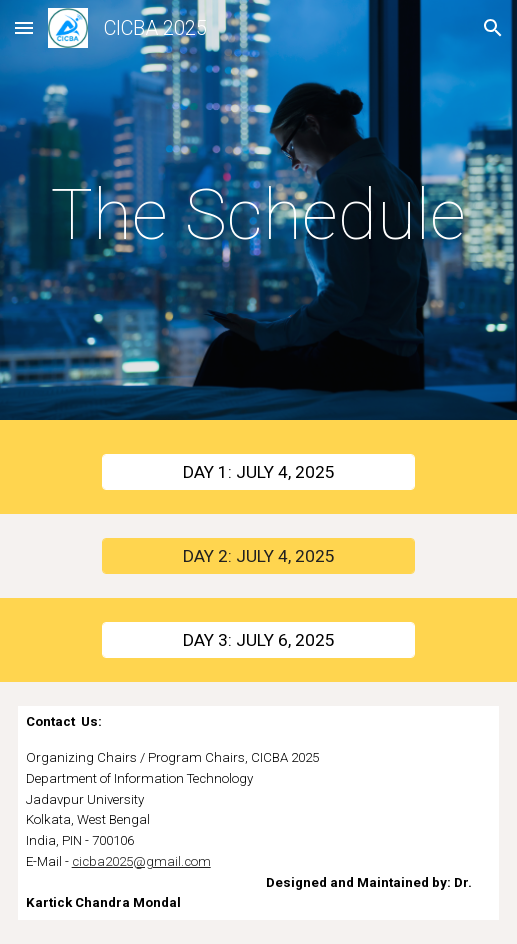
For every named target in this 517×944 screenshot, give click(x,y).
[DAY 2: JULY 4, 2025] (258, 556)
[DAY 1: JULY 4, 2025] (258, 472)
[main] (259, 215)
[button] (24, 27)
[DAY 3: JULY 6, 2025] (258, 640)
